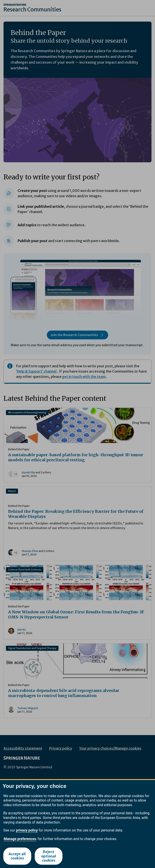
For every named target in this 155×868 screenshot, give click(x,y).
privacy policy (27, 830)
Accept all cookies (17, 856)
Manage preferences (20, 839)
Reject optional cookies (49, 856)
